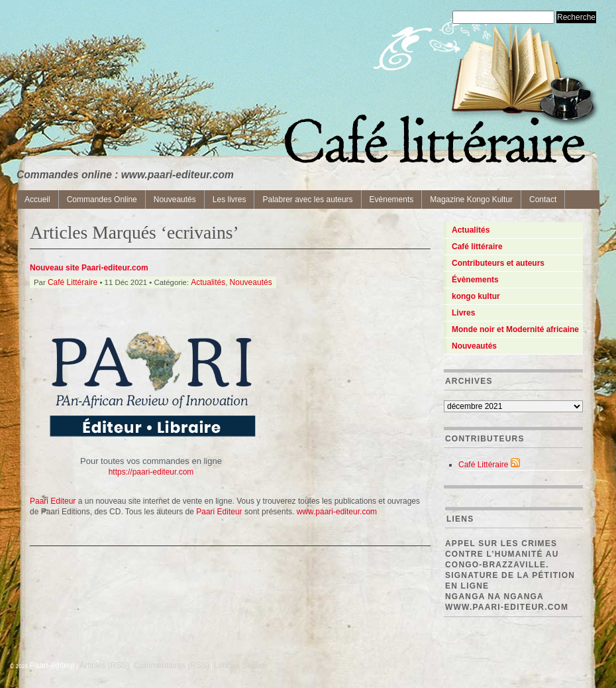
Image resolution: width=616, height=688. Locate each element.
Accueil (37, 200)
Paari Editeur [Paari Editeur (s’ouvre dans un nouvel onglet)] (219, 512)
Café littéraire (477, 247)
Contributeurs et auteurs (498, 263)
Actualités (208, 282)
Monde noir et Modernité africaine (515, 329)
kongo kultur (476, 296)
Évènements (475, 280)
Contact (543, 200)
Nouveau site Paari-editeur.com (89, 268)
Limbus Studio (239, 665)
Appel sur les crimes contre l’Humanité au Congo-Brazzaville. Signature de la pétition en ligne (510, 565)
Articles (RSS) (104, 665)
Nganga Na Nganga (494, 597)
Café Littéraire (73, 282)
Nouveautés (175, 200)
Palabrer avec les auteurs (307, 200)
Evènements (392, 200)
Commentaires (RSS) (172, 665)
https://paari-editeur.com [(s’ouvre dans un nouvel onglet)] (151, 472)
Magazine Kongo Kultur (471, 200)
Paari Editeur (53, 501)
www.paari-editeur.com (507, 607)
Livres (463, 313)
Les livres (230, 200)
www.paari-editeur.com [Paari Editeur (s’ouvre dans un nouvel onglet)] (337, 512)
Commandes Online (102, 200)
